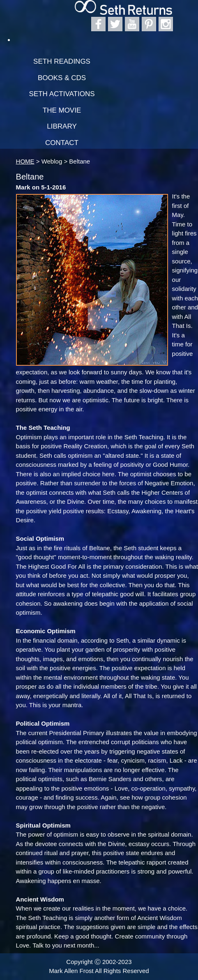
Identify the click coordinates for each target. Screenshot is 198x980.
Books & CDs (62, 78)
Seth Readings (62, 61)
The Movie (62, 110)
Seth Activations (62, 94)
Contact (62, 143)
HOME (25, 161)
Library (62, 126)
